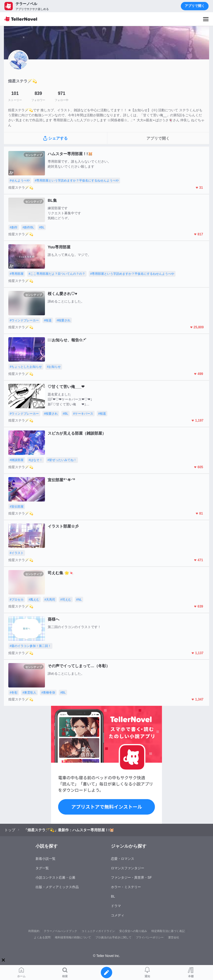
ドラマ (116, 906)
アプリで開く (195, 6)
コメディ (118, 915)
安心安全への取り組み (133, 931)
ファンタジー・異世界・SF (131, 878)
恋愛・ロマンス (123, 859)
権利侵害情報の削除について (73, 937)
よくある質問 (42, 937)
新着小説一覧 (45, 859)
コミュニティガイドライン (98, 931)
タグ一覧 (42, 868)
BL (113, 896)
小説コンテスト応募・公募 (55, 878)
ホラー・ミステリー (126, 887)
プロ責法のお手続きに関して (113, 937)
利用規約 (34, 931)
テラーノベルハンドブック (60, 931)
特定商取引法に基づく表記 (168, 931)
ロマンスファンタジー (128, 868)
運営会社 (174, 937)
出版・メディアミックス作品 (57, 887)
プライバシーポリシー (150, 937)
